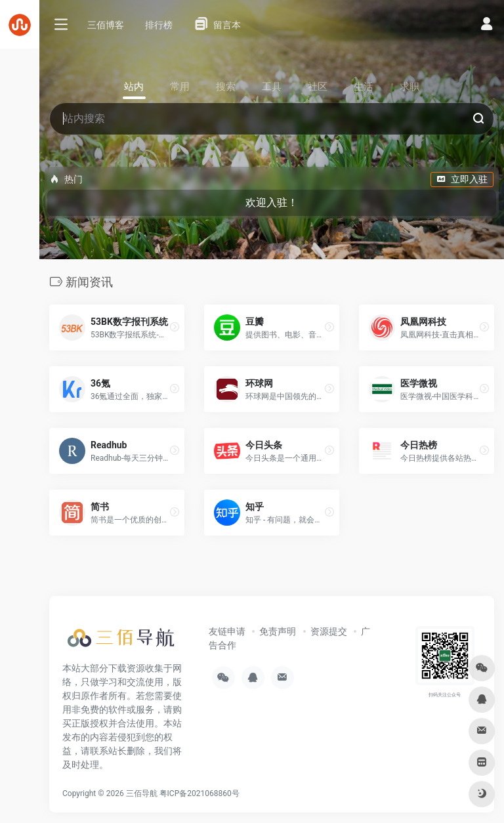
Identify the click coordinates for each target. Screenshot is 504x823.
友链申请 (227, 631)
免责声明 (278, 631)
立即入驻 (462, 179)
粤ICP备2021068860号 (199, 793)
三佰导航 (142, 793)
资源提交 (329, 631)
